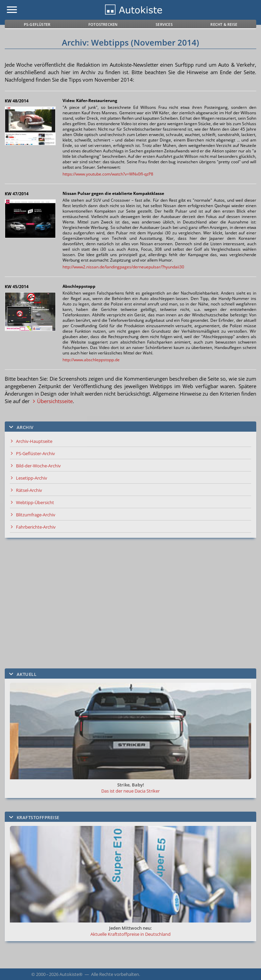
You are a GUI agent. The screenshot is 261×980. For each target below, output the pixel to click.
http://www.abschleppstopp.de (91, 360)
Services (164, 24)
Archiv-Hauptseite (34, 441)
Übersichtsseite (55, 401)
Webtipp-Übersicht (35, 502)
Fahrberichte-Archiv (36, 527)
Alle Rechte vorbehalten (115, 974)
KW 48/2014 (17, 101)
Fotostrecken (103, 24)
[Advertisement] (130, 603)
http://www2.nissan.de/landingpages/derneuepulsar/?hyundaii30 (123, 267)
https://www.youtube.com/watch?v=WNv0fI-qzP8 (108, 174)
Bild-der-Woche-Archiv (38, 466)
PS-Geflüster (37, 24)
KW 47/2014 (17, 194)
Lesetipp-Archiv (32, 478)
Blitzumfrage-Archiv (36, 515)
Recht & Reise (224, 24)
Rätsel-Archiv (29, 490)
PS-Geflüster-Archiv (36, 453)
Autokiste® (71, 974)
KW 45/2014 (17, 287)
